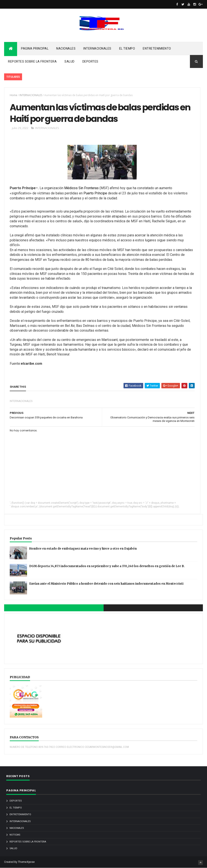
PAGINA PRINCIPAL (35, 48)
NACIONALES (66, 48)
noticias (15, 835)
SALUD (70, 61)
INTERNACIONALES (97, 48)
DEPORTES (90, 61)
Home (14, 95)
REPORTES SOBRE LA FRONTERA (32, 61)
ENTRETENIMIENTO (157, 48)
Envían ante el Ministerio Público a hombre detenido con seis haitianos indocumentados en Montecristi (106, 584)
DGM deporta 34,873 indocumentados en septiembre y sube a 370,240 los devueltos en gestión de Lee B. (107, 566)
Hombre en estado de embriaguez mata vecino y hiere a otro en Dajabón (83, 549)
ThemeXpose (26, 862)
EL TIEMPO (127, 48)
